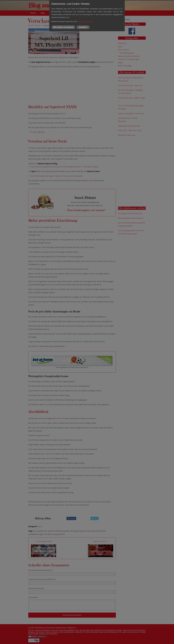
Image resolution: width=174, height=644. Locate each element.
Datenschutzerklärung (85, 21)
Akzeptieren (83, 27)
